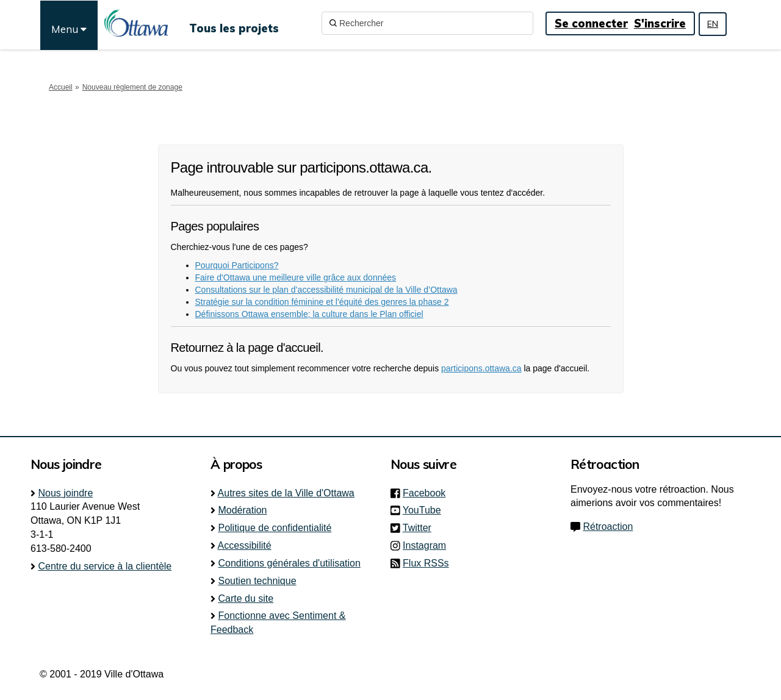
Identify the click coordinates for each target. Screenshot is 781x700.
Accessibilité (245, 545)
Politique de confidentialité (275, 528)
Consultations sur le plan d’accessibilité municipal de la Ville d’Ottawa (326, 290)
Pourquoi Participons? (237, 265)
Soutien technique (257, 581)
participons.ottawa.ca (481, 368)
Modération (242, 510)
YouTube (426, 510)
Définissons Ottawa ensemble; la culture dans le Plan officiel (309, 314)
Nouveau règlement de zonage (132, 87)
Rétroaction (608, 527)
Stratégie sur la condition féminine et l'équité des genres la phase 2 (322, 302)
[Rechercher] (427, 23)
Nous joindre (65, 493)
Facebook (428, 493)
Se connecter (591, 23)
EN (713, 24)
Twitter (421, 528)
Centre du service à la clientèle (105, 566)
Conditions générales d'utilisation (289, 563)
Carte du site (246, 598)
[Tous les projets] (234, 23)
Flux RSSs (426, 563)
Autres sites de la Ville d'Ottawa (286, 493)
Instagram (428, 545)
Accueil (61, 87)
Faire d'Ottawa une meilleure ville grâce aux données (296, 277)
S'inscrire (660, 23)
